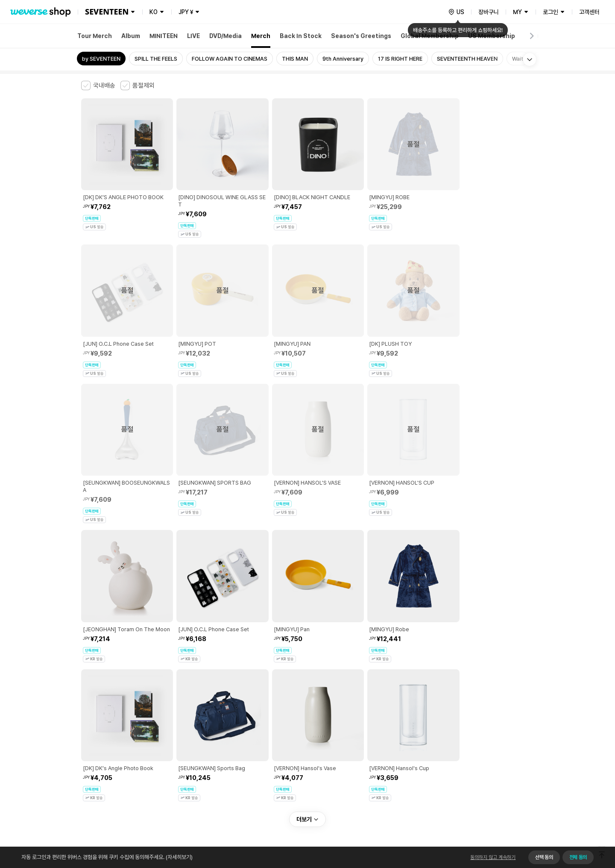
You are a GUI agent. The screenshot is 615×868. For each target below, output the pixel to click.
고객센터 (589, 12)
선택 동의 (544, 857)
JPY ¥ (186, 12)
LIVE (193, 36)
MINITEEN (164, 36)
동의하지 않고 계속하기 (493, 857)
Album (131, 36)
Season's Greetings (361, 36)
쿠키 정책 (266, 730)
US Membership (492, 36)
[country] (456, 12)
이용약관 (86, 730)
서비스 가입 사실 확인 (329, 775)
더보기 (307, 671)
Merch (261, 36)
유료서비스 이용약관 (124, 730)
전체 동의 (578, 857)
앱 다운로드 (517, 813)
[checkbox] (98, 85)
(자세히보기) (179, 857)
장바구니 (489, 12)
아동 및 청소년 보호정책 (178, 730)
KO (154, 12)
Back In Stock (301, 36)
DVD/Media (225, 36)
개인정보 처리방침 (230, 730)
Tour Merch (95, 36)
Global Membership (430, 36)
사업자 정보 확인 (483, 748)
